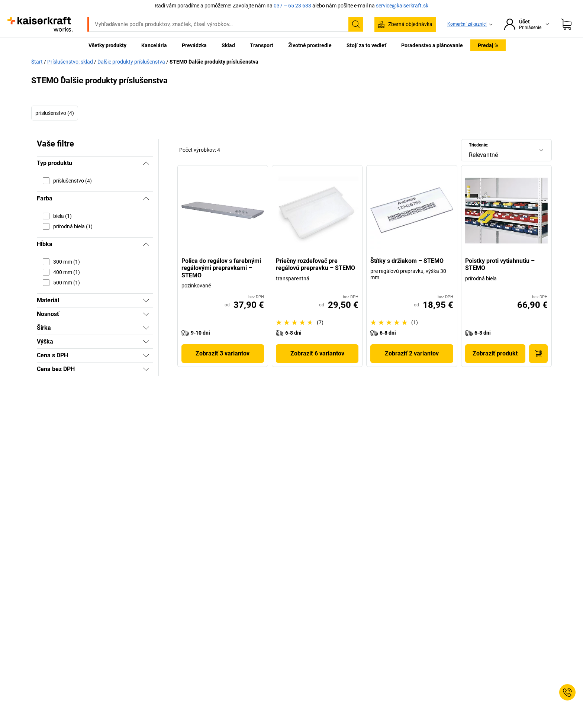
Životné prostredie (310, 45)
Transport (262, 45)
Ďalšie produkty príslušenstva (131, 62)
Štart (37, 62)
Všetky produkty (107, 45)
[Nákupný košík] (566, 24)
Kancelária (154, 45)
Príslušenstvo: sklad (70, 62)
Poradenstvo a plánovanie (432, 45)
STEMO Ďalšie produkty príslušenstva (214, 62)
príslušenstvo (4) (55, 113)
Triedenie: (479, 145)
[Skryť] (146, 163)
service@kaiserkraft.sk (402, 6)
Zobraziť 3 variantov (223, 353)
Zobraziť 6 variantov (317, 353)
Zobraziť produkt (495, 353)
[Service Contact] (567, 692)
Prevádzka (194, 45)
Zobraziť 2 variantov (412, 353)
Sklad (228, 45)
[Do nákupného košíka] (538, 354)
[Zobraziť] (146, 300)
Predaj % (488, 45)
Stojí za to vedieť (366, 45)
